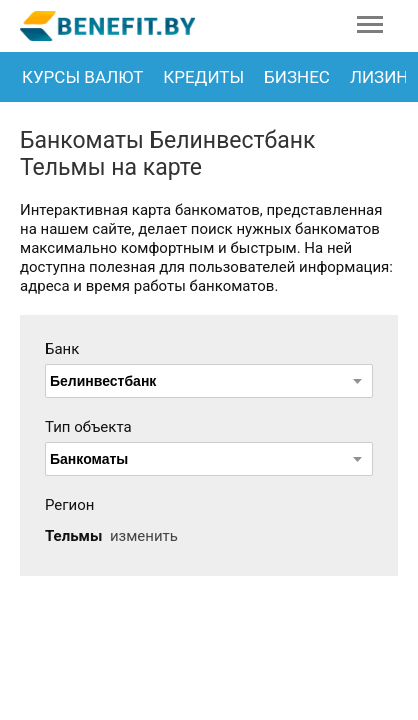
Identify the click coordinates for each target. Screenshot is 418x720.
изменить (144, 536)
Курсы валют (82, 77)
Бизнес (297, 77)
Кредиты (203, 77)
